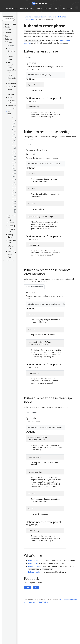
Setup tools (63, 17)
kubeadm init (33, 561)
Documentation (12, 8)
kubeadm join (34, 563)
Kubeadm (30, 19)
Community (68, 8)
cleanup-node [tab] (31, 412)
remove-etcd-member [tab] (34, 287)
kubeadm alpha (34, 572)
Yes (28, 587)
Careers (48, 8)
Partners (57, 8)
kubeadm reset (34, 566)
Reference (52, 17)
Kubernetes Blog (27, 8)
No (36, 587)
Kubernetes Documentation (35, 17)
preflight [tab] (29, 144)
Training (39, 8)
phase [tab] (28, 57)
